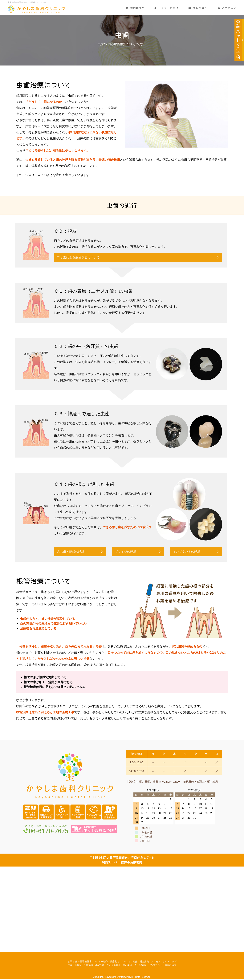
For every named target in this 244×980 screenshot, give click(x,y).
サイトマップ (169, 962)
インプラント (156, 966)
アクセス (227, 7)
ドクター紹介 (166, 7)
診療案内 (134, 7)
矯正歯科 (127, 966)
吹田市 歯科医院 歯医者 (80, 962)
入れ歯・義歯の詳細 (72, 552)
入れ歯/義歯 (140, 966)
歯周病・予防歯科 (84, 966)
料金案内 (144, 962)
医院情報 (198, 7)
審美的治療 (170, 966)
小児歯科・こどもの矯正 (108, 966)
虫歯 (70, 966)
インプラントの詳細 (187, 552)
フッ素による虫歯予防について (80, 258)
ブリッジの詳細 (126, 552)
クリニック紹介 (129, 962)
